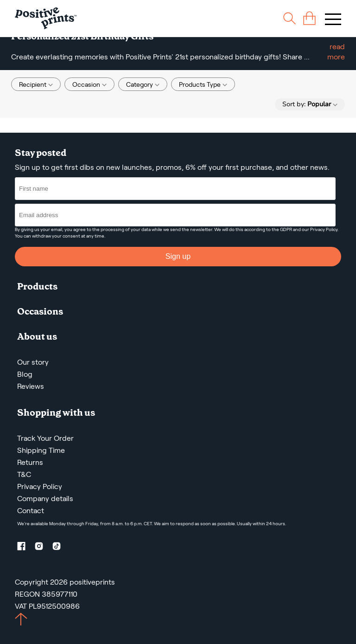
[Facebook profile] (25, 548)
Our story (33, 362)
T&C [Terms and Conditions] (24, 474)
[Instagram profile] (43, 548)
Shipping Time (41, 450)
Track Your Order (45, 438)
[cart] (309, 18)
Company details (45, 499)
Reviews (31, 386)
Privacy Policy (324, 229)
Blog (25, 374)
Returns (30, 462)
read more (336, 52)
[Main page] (46, 18)
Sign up (178, 256)
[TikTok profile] (60, 548)
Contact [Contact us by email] (31, 511)
